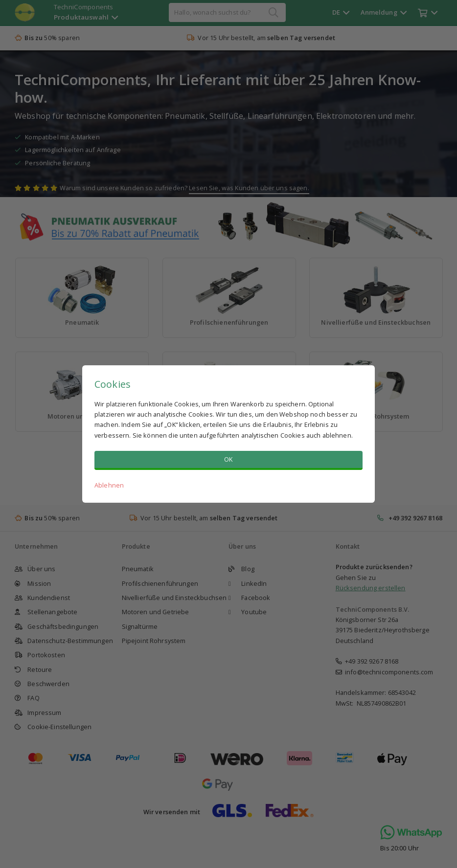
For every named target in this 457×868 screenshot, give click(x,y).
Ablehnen (109, 485)
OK (228, 459)
